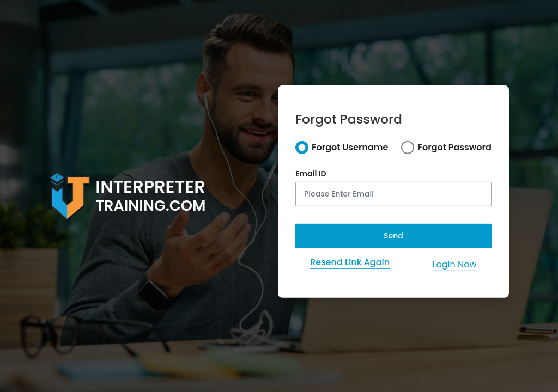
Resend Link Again (350, 262)
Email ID (311, 174)
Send (393, 236)
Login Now (455, 264)
